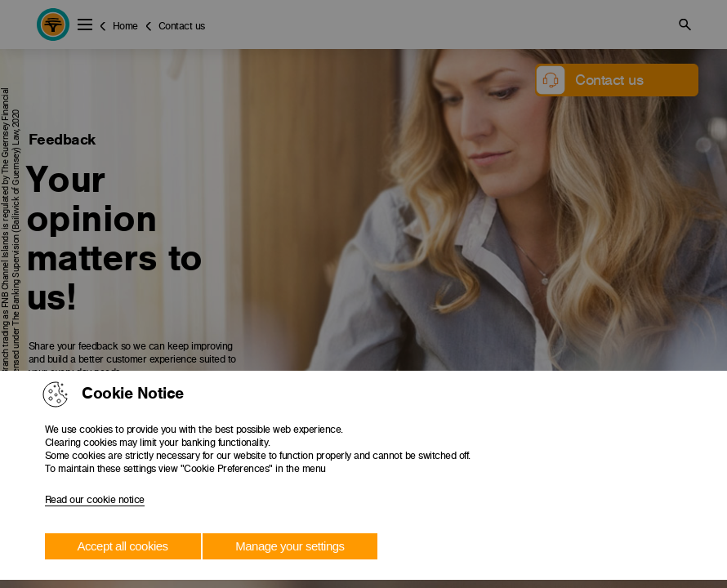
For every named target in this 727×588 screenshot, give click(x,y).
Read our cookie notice (95, 500)
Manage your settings (290, 546)
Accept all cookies (123, 546)
